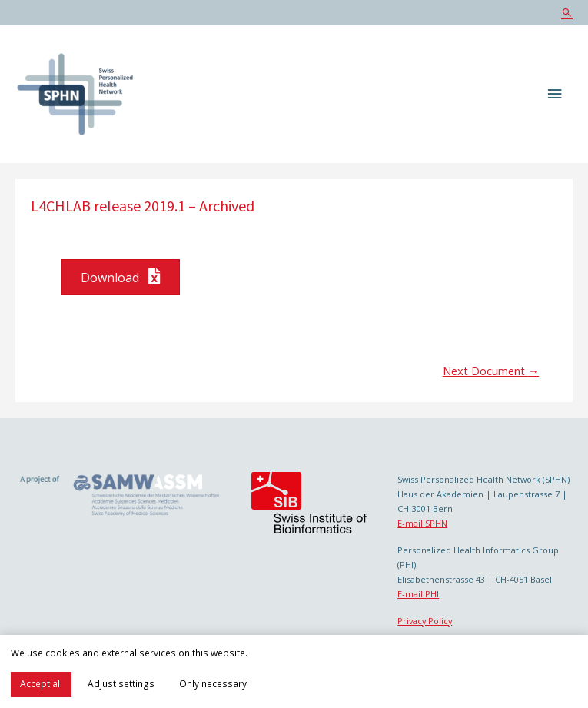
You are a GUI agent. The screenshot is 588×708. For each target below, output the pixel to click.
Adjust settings (121, 684)
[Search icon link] (567, 13)
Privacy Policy (425, 621)
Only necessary (213, 684)
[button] (121, 277)
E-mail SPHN (422, 523)
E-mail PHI (418, 594)
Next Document (491, 371)
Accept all (41, 684)
